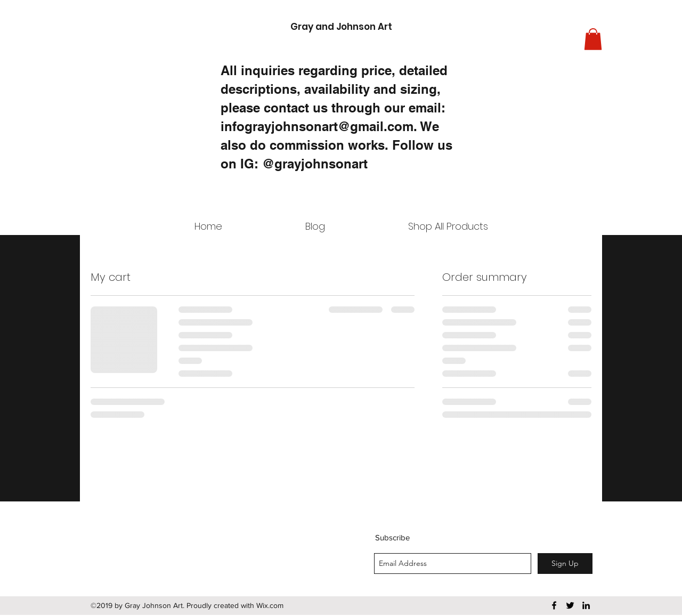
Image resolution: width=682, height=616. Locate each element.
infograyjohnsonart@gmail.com (317, 126)
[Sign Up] (565, 564)
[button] (593, 39)
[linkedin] (586, 605)
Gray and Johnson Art (341, 27)
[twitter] (570, 605)
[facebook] (554, 605)
